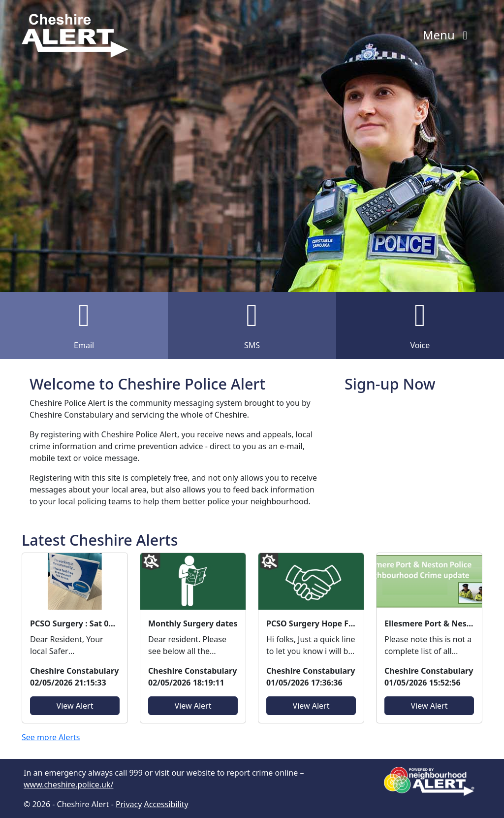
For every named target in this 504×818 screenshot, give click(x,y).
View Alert (75, 706)
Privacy (129, 804)
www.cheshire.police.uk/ (68, 785)
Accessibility (166, 804)
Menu (448, 35)
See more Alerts (51, 737)
